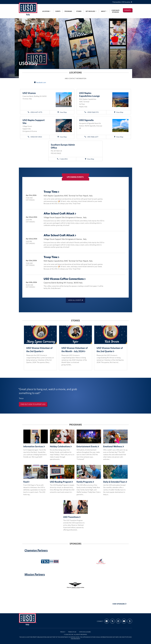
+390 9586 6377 (91, 137)
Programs (68, 11)
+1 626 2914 (62, 159)
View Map (63, 113)
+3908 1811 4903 (35, 137)
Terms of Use (72, 632)
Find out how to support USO (33, 404)
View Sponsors (119, 604)
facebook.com (40, 82)
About (104, 11)
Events (58, 11)
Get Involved (91, 11)
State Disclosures (85, 632)
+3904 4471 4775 (35, 112)
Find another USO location (122, 2)
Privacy (63, 632)
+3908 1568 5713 (91, 112)
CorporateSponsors (115, 11)
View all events (75, 300)
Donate (128, 10)
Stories (79, 11)
